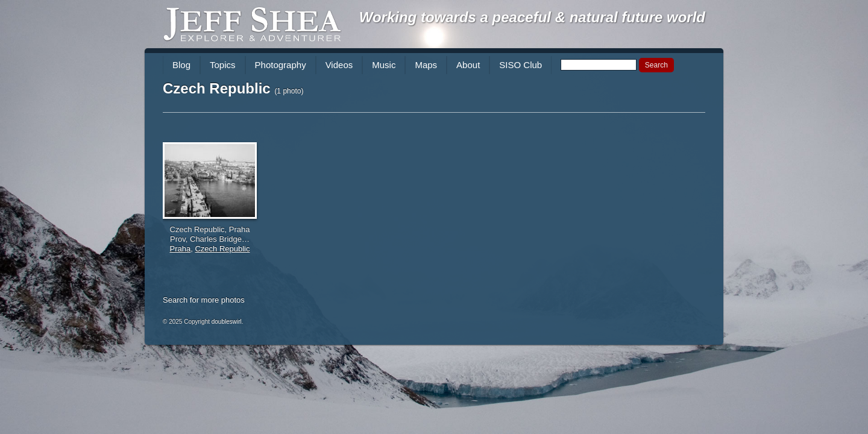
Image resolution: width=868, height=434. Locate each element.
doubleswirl (227, 322)
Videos (339, 65)
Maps (426, 65)
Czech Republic (222, 249)
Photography (281, 65)
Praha (181, 249)
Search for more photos (204, 300)
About (468, 65)
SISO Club (520, 65)
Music (384, 65)
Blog (181, 65)
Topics (223, 65)
